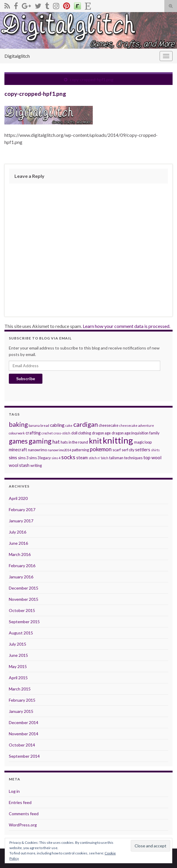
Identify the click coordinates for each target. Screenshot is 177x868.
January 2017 (21, 521)
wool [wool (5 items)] (156, 457)
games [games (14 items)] (18, 441)
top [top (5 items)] (147, 457)
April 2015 (18, 678)
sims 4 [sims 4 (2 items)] (56, 458)
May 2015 (18, 666)
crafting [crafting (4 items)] (33, 433)
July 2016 (18, 532)
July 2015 (18, 644)
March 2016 (20, 554)
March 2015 (20, 689)
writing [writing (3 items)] (36, 465)
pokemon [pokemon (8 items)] (101, 449)
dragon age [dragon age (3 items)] (101, 433)
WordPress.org (23, 825)
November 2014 (24, 734)
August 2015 (21, 633)
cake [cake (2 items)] (69, 425)
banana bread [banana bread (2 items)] (39, 425)
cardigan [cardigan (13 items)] (86, 424)
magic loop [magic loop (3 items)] (143, 442)
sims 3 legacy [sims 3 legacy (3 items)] (40, 458)
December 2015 (24, 588)
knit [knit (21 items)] (95, 441)
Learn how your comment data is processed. (126, 326)
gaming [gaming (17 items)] (40, 441)
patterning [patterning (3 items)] (80, 450)
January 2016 (21, 577)
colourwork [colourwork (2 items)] (17, 433)
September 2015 (24, 622)
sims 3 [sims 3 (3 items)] (23, 458)
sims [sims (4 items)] (13, 458)
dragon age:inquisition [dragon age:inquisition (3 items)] (130, 433)
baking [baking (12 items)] (18, 424)
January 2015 (21, 711)
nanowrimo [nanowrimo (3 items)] (37, 450)
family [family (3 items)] (154, 433)
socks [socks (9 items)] (68, 457)
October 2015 (22, 610)
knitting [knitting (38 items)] (118, 440)
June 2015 (18, 655)
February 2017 (22, 510)
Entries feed (20, 802)
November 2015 (24, 599)
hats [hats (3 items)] (64, 442)
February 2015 (22, 700)
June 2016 (18, 543)
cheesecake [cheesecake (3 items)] (109, 425)
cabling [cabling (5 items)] (57, 425)
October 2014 (22, 745)
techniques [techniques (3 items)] (133, 458)
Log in (14, 791)
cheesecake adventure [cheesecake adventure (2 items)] (137, 425)
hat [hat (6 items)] (56, 442)
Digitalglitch (17, 56)
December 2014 (24, 722)
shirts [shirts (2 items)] (155, 450)
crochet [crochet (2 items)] (47, 433)
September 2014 (24, 756)
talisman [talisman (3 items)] (116, 458)
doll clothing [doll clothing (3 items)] (81, 433)
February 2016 (22, 566)
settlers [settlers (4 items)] (143, 450)
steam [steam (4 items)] (82, 458)
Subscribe (26, 379)
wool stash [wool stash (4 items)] (19, 465)
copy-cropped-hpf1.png (92, 79)
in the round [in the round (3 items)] (78, 442)
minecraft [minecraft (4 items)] (18, 450)
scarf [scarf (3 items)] (117, 450)
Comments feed (24, 814)
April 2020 (18, 498)
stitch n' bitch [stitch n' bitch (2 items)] (99, 458)
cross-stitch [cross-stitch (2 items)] (62, 433)
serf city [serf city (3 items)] (128, 450)
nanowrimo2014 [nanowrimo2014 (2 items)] (59, 450)
